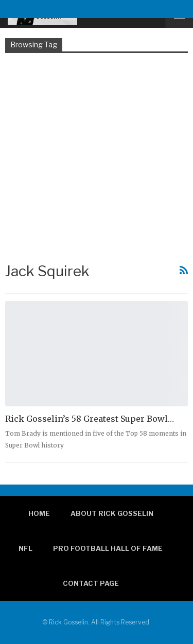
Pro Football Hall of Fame (108, 548)
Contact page (91, 583)
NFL (25, 548)
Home (39, 513)
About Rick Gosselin (112, 513)
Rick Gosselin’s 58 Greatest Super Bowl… (90, 419)
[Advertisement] (97, 157)
